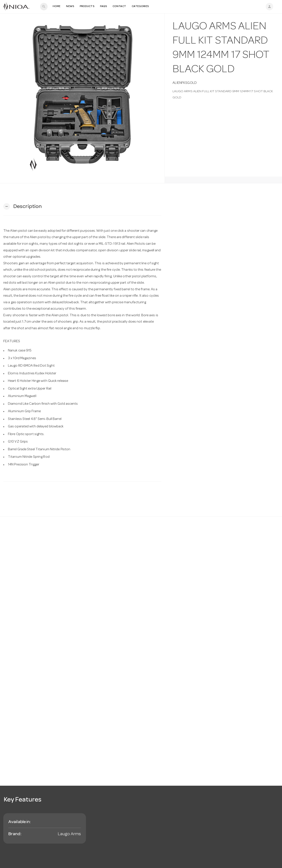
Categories (140, 6)
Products (87, 6)
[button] (22, 207)
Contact (119, 6)
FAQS (103, 6)
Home (57, 6)
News (70, 6)
